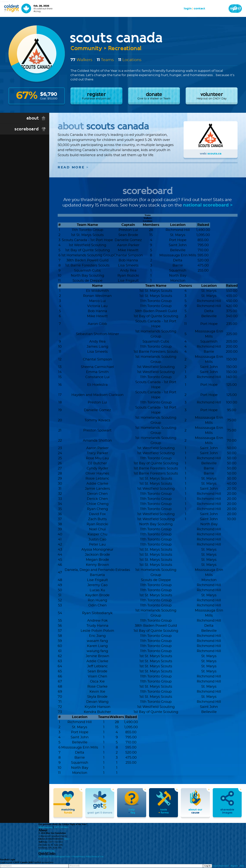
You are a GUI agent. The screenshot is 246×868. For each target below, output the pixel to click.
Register (61, 857)
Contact (199, 9)
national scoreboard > (208, 205)
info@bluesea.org (47, 851)
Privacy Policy (85, 857)
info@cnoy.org (46, 827)
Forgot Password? (220, 866)
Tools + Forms (72, 857)
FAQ (41, 857)
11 (120, 60)
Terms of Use (98, 857)
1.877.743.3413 (61, 827)
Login (188, 9)
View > (67, 839)
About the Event (50, 857)
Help (242, 866)
